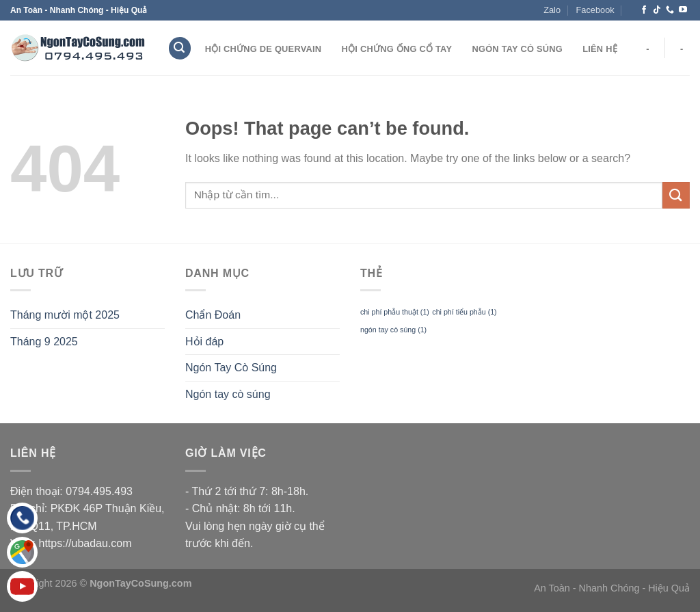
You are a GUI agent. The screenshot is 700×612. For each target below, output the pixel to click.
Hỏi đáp (204, 342)
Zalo (552, 10)
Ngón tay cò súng (228, 394)
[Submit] (676, 195)
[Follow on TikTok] (657, 10)
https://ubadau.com (85, 543)
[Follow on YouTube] (683, 10)
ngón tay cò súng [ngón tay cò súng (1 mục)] (393, 330)
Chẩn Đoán (213, 315)
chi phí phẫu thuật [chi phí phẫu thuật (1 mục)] (395, 312)
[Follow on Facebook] (644, 10)
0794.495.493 (99, 491)
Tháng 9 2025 (44, 342)
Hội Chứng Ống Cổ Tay (397, 49)
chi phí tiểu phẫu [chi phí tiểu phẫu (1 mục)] (464, 312)
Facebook (595, 10)
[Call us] (670, 10)
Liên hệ (600, 49)
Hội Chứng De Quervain (264, 49)
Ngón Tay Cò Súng (517, 49)
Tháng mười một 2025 (65, 315)
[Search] (180, 48)
